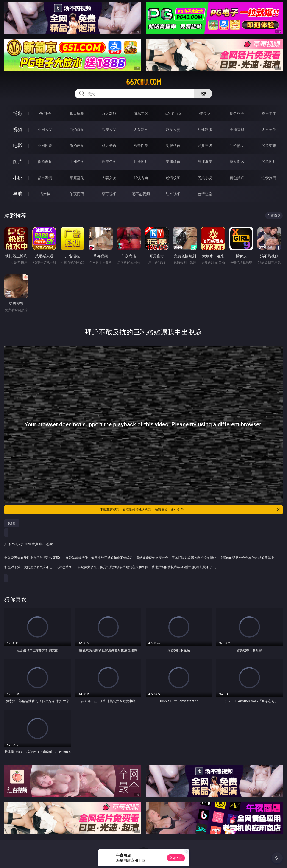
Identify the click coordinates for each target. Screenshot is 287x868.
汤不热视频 (141, 194)
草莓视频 (109, 194)
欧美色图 (109, 162)
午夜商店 (77, 194)
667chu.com (143, 82)
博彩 (18, 113)
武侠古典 (141, 178)
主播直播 (237, 129)
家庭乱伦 (77, 178)
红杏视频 (173, 194)
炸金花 (205, 113)
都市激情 (45, 178)
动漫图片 (141, 162)
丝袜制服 (205, 129)
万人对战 (109, 113)
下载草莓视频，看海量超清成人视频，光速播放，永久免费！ (190, 510)
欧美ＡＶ (109, 129)
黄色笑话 (237, 178)
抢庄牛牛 (269, 113)
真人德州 (77, 113)
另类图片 (269, 162)
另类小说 (205, 178)
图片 (18, 162)
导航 (18, 194)
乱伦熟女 (237, 146)
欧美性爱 (141, 146)
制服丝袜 (173, 146)
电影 (18, 145)
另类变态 (269, 146)
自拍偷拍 (77, 129)
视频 (18, 129)
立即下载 (176, 858)
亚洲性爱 (45, 146)
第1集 (12, 523)
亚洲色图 (77, 162)
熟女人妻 (173, 129)
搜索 (203, 94)
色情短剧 (205, 194)
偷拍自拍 (77, 146)
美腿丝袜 (173, 162)
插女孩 (45, 194)
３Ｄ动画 (141, 129)
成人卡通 (109, 146)
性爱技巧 (269, 178)
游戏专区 (141, 113)
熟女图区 (237, 162)
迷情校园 (173, 178)
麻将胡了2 (173, 113)
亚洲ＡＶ (45, 129)
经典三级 (205, 146)
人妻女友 (109, 178)
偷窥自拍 (45, 162)
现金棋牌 (237, 113)
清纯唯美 (205, 162)
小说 (18, 178)
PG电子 (45, 113)
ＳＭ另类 (269, 129)
